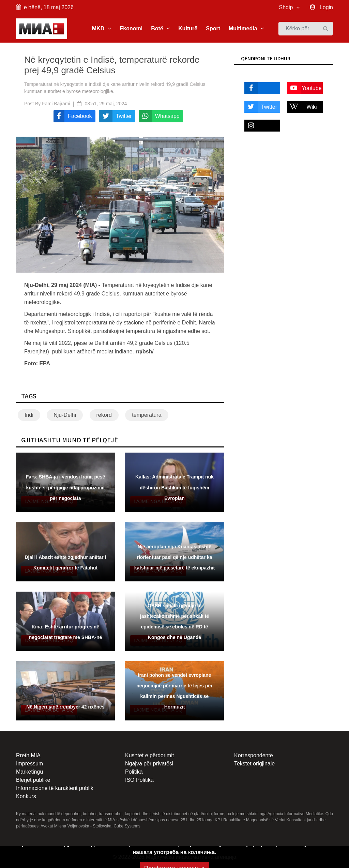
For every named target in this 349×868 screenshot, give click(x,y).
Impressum (29, 764)
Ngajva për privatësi (149, 764)
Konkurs (26, 796)
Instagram (259, 126)
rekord (104, 415)
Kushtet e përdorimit (149, 755)
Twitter (261, 107)
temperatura (147, 415)
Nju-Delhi (65, 415)
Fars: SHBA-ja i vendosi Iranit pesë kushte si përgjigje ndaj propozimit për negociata (66, 487)
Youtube (304, 88)
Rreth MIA (28, 755)
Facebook (259, 88)
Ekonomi (131, 28)
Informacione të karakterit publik (55, 788)
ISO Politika (139, 780)
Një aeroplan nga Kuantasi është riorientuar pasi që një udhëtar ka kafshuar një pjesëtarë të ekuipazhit (175, 557)
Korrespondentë (254, 755)
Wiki (302, 107)
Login (326, 7)
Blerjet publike (33, 780)
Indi (29, 415)
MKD (102, 28)
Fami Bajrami (56, 104)
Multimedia (246, 28)
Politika (134, 772)
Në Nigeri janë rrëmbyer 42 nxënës (65, 707)
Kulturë (188, 28)
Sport (213, 28)
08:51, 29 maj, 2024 (106, 104)
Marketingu (29, 772)
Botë (160, 28)
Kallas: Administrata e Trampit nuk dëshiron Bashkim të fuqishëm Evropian (174, 487)
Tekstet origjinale (254, 764)
